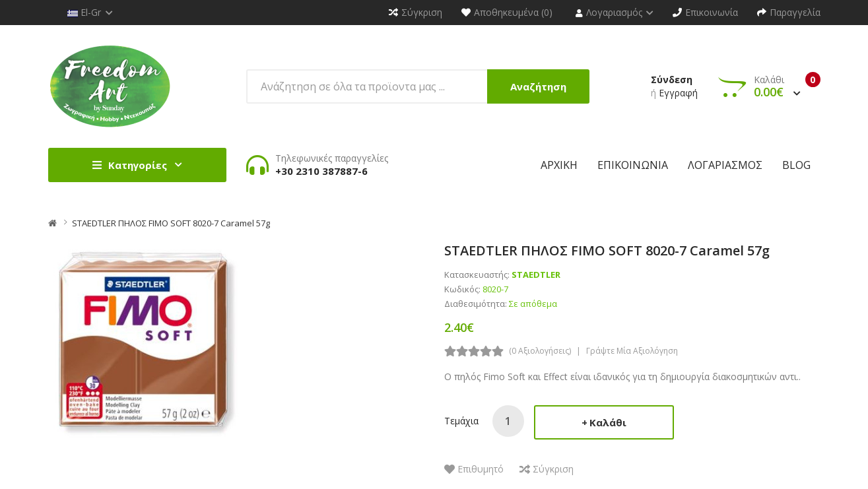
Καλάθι (608, 422)
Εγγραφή (678, 93)
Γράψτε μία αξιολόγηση (632, 351)
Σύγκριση (553, 469)
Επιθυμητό (481, 469)
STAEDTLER (536, 275)
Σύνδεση (672, 80)
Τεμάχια (461, 421)
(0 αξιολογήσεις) (540, 351)
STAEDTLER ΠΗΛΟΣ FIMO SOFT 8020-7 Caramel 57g (171, 223)
